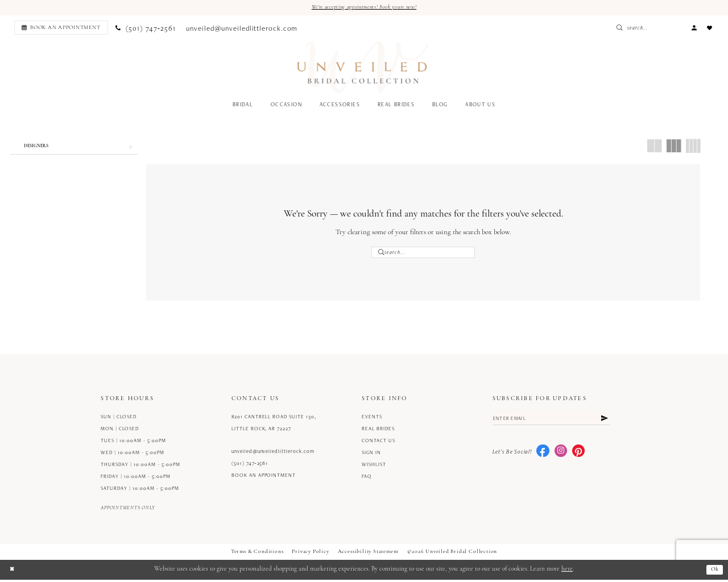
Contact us (379, 443)
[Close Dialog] (13, 572)
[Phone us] (146, 28)
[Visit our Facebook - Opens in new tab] (543, 455)
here (567, 572)
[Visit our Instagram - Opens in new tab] (561, 455)
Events (372, 419)
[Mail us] (242, 28)
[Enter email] (552, 421)
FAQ (367, 479)
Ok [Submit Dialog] (714, 572)
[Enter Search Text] (659, 28)
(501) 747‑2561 (250, 466)
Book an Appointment (264, 478)
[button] (694, 28)
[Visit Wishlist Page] (710, 28)
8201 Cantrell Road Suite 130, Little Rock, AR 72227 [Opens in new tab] (274, 425)
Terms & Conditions (257, 554)
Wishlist (374, 467)
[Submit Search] (640, 28)
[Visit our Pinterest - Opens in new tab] (578, 455)
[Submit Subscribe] (604, 421)
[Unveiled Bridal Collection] (363, 68)
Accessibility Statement (369, 554)
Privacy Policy (310, 554)
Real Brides (378, 431)
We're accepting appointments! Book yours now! (364, 7)
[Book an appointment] (61, 28)
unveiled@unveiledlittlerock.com (273, 454)
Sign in (371, 455)
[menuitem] (59, 28)
